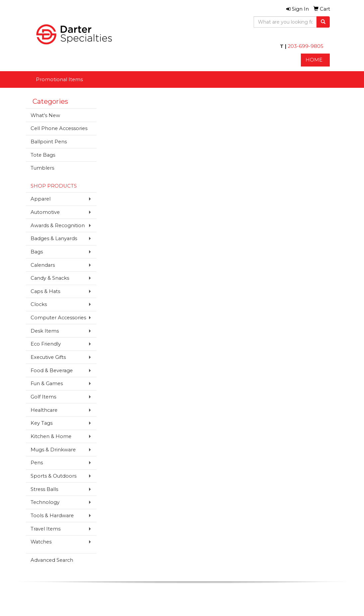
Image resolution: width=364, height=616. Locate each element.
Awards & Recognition (58, 226)
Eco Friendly (46, 344)
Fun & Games (47, 384)
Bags (37, 252)
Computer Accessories (58, 318)
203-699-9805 (305, 46)
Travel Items (46, 529)
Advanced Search (52, 560)
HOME (314, 60)
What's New (45, 115)
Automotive (45, 212)
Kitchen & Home (51, 436)
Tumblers (42, 168)
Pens (37, 463)
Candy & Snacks (50, 278)
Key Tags (42, 423)
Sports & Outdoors (54, 476)
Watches (41, 542)
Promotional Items (59, 79)
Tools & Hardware (52, 516)
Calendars (43, 265)
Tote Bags (43, 155)
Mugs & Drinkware (53, 450)
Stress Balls (44, 489)
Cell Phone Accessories (59, 128)
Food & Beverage (52, 371)
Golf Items (43, 397)
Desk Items (45, 331)
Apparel (41, 199)
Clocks (39, 304)
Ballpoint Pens (49, 142)
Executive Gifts (48, 357)
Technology (45, 502)
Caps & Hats (45, 291)
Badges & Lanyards (54, 238)
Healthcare (44, 410)
